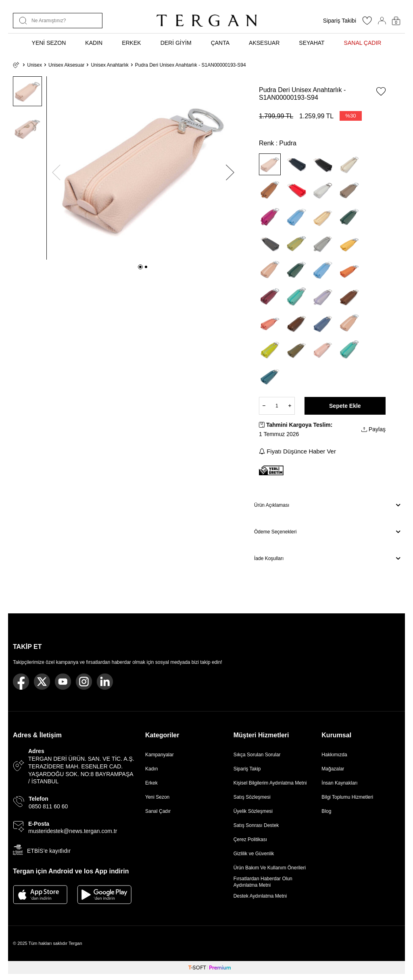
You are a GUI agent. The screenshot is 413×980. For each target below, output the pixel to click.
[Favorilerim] (367, 23)
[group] (143, 168)
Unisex (34, 65)
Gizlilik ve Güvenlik (254, 854)
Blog (326, 811)
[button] (140, 267)
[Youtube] (63, 682)
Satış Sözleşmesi (252, 797)
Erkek (151, 783)
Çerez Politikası (250, 839)
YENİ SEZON (49, 43)
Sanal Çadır (158, 811)
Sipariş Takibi (340, 21)
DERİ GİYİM (176, 43)
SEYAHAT (312, 43)
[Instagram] (84, 682)
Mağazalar (333, 769)
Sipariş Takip (247, 769)
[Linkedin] (105, 682)
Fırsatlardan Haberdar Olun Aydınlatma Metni (263, 882)
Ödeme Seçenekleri (327, 532)
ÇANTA (220, 43)
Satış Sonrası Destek (256, 825)
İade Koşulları (327, 558)
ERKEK (131, 43)
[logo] (206, 21)
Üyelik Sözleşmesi (253, 811)
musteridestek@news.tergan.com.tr (73, 831)
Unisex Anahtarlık (110, 65)
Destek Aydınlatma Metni (260, 896)
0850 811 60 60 (48, 806)
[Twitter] (42, 682)
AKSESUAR (264, 43)
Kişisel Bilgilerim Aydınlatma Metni (272, 783)
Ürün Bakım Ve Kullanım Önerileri (270, 868)
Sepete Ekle (345, 406)
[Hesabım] (382, 21)
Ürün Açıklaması (327, 505)
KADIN (94, 43)
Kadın (151, 769)
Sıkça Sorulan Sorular (257, 755)
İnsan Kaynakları (339, 783)
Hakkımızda (334, 755)
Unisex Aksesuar (66, 65)
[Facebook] (21, 682)
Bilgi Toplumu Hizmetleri (347, 797)
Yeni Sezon (157, 797)
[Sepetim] (396, 21)
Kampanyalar (160, 755)
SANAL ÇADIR (363, 43)
